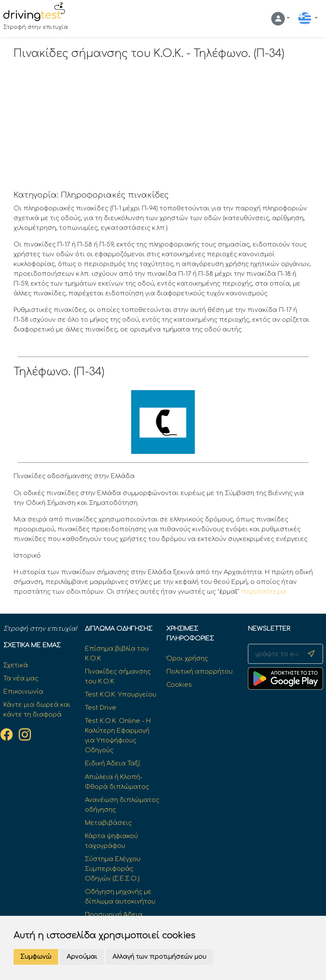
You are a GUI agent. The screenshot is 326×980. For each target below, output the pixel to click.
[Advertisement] (163, 127)
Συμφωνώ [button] (36, 957)
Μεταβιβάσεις (108, 823)
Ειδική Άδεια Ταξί (113, 763)
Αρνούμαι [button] (82, 957)
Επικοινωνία (23, 691)
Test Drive (101, 708)
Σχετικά (16, 665)
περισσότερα (264, 592)
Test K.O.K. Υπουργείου (121, 694)
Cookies (179, 685)
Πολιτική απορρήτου (200, 671)
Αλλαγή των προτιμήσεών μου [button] (159, 957)
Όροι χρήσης (187, 658)
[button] (281, 19)
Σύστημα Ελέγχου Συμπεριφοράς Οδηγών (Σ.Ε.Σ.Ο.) (113, 869)
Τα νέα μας (21, 678)
